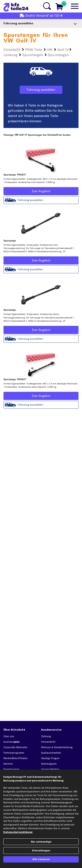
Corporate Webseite (15, 747)
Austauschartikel (51, 753)
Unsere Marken (50, 769)
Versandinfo (48, 742)
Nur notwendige (41, 842)
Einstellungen (41, 850)
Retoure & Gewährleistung (57, 747)
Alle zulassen (41, 859)
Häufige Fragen (50, 758)
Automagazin (49, 764)
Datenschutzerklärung (18, 832)
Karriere (8, 764)
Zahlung (46, 736)
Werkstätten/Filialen (16, 758)
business (12, 742)
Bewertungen (11, 769)
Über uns (9, 736)
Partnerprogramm (14, 753)
